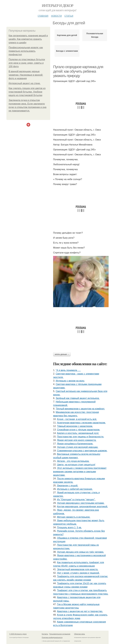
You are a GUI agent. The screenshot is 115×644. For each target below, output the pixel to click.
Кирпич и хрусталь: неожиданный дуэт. (78, 433)
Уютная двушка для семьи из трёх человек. (81, 552)
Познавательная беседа (95, 35)
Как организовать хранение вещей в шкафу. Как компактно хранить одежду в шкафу (28, 39)
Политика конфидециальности (52, 638)
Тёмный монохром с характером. (75, 426)
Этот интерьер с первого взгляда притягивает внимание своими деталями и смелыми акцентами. (80, 472)
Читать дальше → (62, 354)
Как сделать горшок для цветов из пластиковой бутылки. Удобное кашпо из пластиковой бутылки (27, 92)
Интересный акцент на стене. (25, 83)
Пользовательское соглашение (60, 634)
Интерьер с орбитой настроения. (75, 489)
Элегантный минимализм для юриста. (78, 569)
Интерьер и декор (58, 6)
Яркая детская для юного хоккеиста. (77, 440)
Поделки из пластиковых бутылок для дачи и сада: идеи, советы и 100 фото (27, 63)
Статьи (69, 16)
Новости (56, 16)
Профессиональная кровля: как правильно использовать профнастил (26, 51)
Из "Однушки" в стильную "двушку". (76, 500)
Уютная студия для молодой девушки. (78, 447)
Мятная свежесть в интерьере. (74, 517)
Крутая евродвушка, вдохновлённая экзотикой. (82, 507)
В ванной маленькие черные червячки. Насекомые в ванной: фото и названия (26, 75)
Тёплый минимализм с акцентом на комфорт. (80, 409)
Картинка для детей (67, 35)
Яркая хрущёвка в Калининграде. (75, 444)
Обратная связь (80, 634)
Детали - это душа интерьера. (73, 461)
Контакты (45, 634)
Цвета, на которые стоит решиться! (76, 465)
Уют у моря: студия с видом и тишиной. (78, 573)
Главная (43, 16)
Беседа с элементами (67, 51)
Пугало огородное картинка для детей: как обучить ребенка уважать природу (78, 71)
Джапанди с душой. (68, 486)
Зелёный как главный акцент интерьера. (78, 398)
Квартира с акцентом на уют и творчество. (80, 611)
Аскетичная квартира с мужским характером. (81, 423)
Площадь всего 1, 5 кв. (69, 527)
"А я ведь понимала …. (68, 370)
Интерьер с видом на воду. (70, 381)
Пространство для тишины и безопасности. (81, 437)
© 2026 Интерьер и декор (18, 634)
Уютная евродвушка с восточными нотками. (81, 503)
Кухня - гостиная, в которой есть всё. (77, 419)
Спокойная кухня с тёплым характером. (79, 430)
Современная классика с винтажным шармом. (82, 451)
